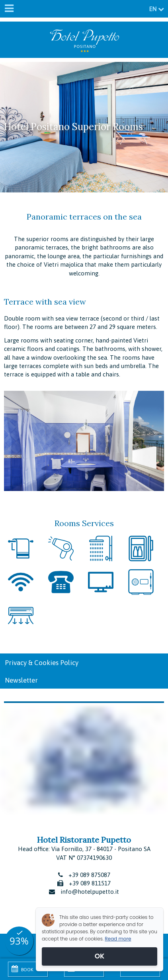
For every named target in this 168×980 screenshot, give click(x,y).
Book (22, 969)
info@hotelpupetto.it (90, 892)
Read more (118, 939)
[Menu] (9, 9)
